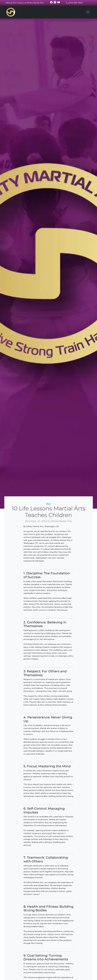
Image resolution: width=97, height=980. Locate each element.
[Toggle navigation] (88, 12)
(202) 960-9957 (76, 3)
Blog (49, 504)
